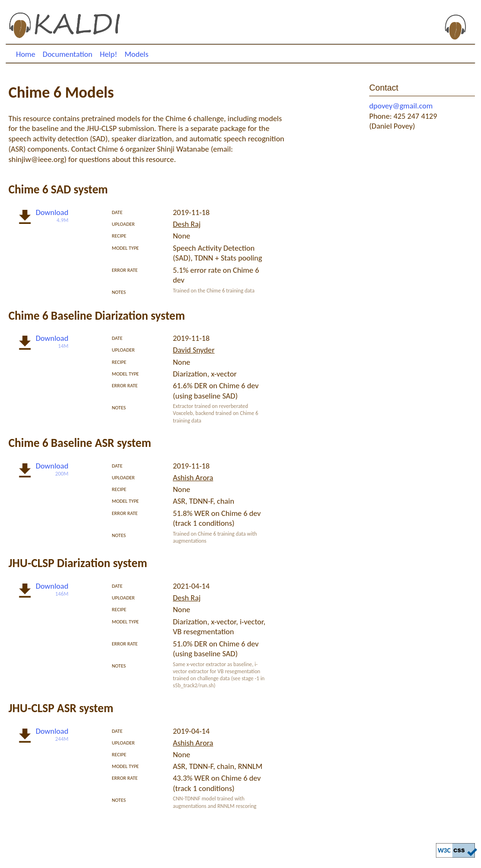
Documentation (68, 54)
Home (26, 54)
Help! (108, 54)
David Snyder (194, 350)
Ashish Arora (193, 478)
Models (136, 54)
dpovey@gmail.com (401, 106)
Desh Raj (187, 224)
